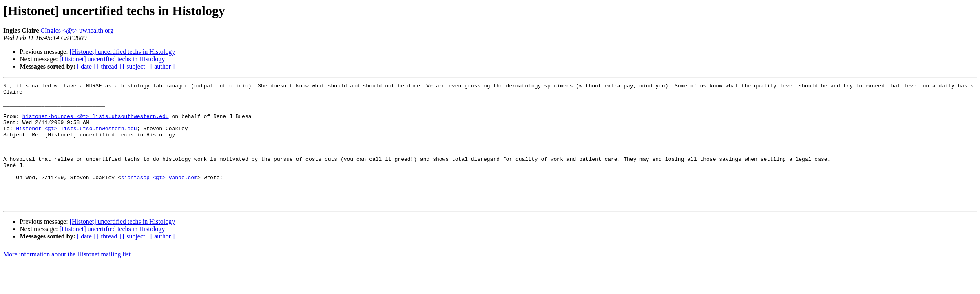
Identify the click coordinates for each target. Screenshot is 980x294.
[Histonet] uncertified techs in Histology (123, 52)
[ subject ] (136, 66)
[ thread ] (109, 66)
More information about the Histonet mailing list (67, 279)
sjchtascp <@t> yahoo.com (159, 197)
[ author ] (163, 66)
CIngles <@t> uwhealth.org (77, 30)
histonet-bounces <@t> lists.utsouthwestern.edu (96, 123)
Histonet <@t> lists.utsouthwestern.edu (76, 138)
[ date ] (86, 66)
